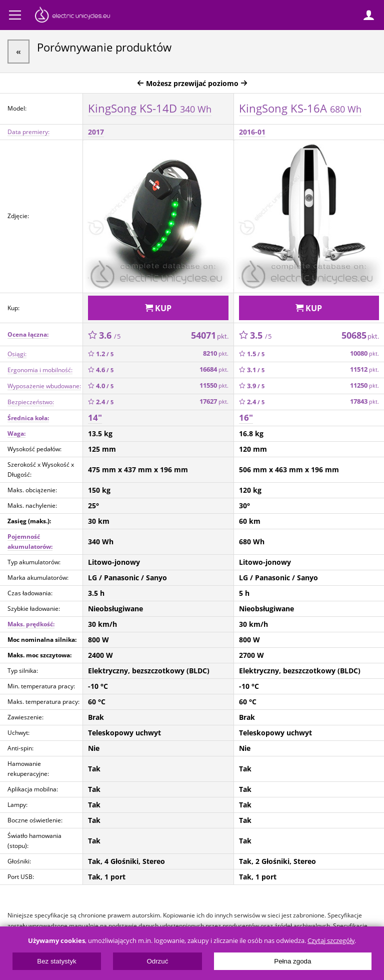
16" (246, 417)
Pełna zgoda (292, 961)
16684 (214, 369)
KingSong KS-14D (150, 108)
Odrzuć (157, 961)
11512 (364, 369)
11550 (214, 385)
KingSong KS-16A (300, 108)
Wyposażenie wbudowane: (44, 386)
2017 (96, 132)
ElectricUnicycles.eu (72, 16)
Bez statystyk (57, 961)
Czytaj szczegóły (331, 941)
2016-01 (252, 132)
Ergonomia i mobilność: (40, 370)
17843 (364, 401)
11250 (364, 385)
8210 (216, 353)
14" (95, 417)
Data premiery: (28, 132)
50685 (360, 335)
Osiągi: (17, 354)
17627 (214, 401)
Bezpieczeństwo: (31, 402)
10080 (364, 353)
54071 (210, 335)
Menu (15, 15)
